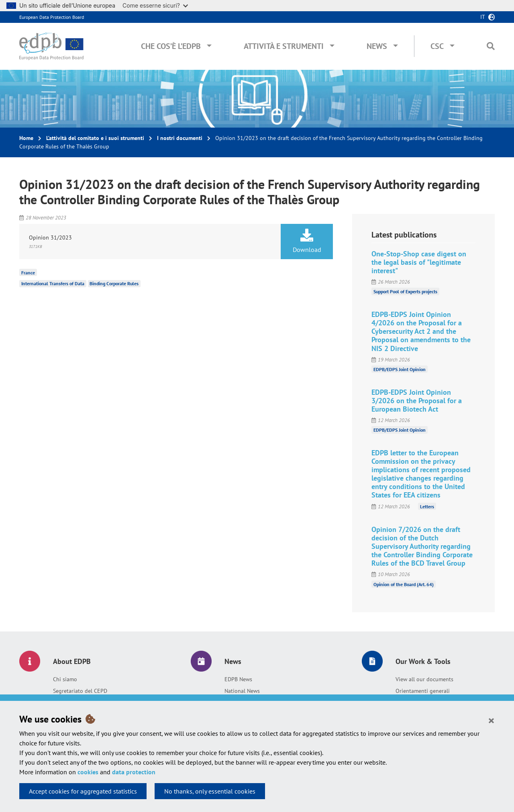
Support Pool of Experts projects (405, 291)
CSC (437, 46)
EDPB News (238, 679)
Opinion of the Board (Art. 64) (404, 584)
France (28, 272)
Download (307, 241)
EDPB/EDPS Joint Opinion (400, 369)
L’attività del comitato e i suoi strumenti (95, 138)
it (483, 17)
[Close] (491, 720)
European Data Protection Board (52, 17)
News (377, 46)
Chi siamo (65, 679)
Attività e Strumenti (284, 46)
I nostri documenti (180, 138)
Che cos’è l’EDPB (171, 46)
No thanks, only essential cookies (210, 791)
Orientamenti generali (423, 691)
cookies (88, 772)
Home (26, 138)
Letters (427, 506)
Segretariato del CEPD (80, 691)
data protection (134, 772)
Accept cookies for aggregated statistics (83, 791)
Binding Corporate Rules (114, 283)
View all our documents (424, 679)
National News (242, 691)
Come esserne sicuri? (155, 5)
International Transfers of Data (53, 283)
